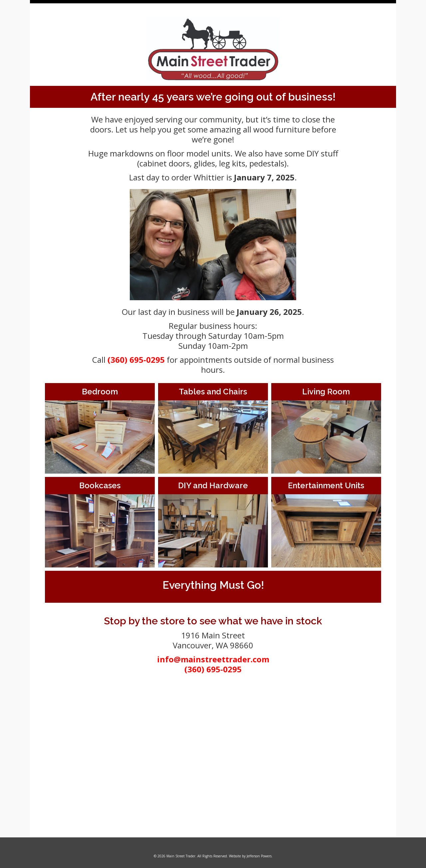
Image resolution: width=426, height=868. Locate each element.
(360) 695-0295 (136, 360)
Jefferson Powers (259, 856)
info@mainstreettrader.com (213, 659)
